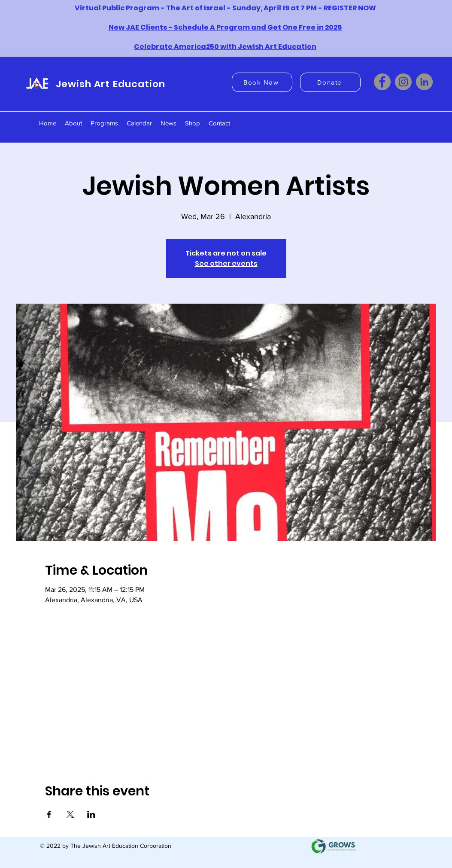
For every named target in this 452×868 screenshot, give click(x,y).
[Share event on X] (70, 814)
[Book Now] (262, 82)
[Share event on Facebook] (49, 814)
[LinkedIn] (424, 82)
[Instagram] (403, 82)
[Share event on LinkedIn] (91, 814)
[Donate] (330, 82)
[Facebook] (382, 82)
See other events (226, 263)
